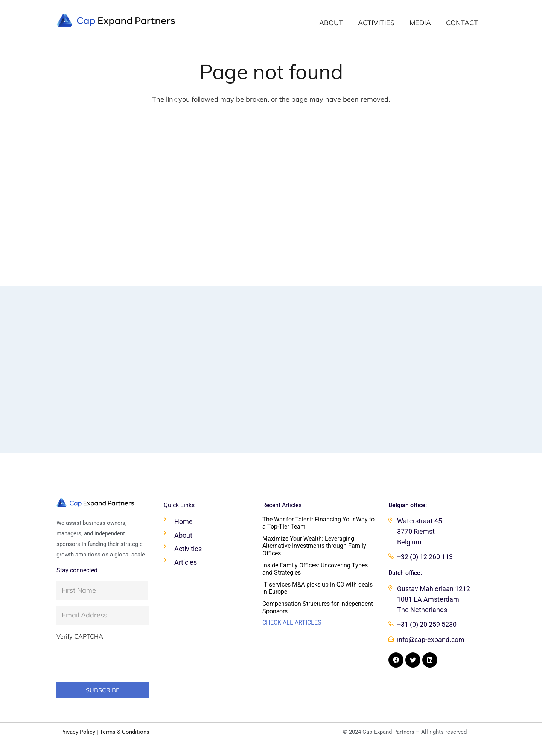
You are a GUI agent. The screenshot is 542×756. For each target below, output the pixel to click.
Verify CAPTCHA (80, 636)
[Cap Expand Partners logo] (116, 20)
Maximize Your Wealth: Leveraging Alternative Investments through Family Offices (314, 546)
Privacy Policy (78, 732)
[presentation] (114, 659)
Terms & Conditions (125, 732)
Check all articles (292, 623)
